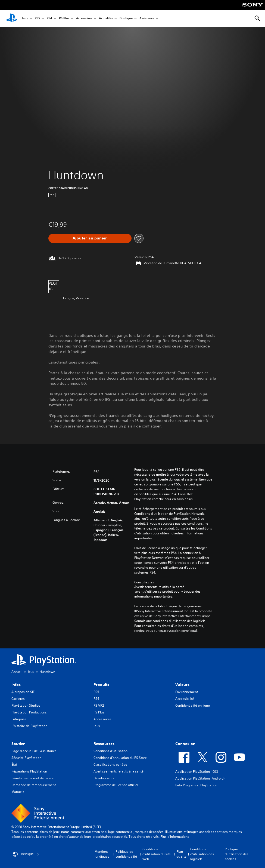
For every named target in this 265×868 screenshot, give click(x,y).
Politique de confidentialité (126, 854)
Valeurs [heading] (182, 685)
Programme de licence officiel (116, 785)
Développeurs (104, 778)
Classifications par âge (110, 764)
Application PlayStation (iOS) (197, 772)
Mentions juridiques (102, 854)
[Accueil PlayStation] (12, 19)
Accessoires (84, 19)
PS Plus (64, 19)
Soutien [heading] (18, 744)
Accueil (17, 672)
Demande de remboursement (34, 785)
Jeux (25, 19)
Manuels (18, 792)
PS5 (37, 19)
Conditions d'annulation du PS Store (120, 758)
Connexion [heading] (185, 744)
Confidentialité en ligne (193, 705)
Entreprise (19, 719)
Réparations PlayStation (29, 771)
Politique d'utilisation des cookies (237, 854)
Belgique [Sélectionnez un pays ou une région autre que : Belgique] (26, 854)
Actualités (106, 19)
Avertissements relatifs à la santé (159, 587)
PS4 (49, 19)
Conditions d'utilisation (110, 751)
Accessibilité (185, 699)
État (14, 764)
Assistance (147, 19)
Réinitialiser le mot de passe (32, 778)
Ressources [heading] (104, 744)
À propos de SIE (23, 692)
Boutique (126, 19)
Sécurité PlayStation (26, 758)
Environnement (187, 692)
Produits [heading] (101, 685)
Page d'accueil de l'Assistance (34, 751)
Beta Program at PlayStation (196, 785)
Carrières (18, 699)
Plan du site (181, 854)
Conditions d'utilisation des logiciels (202, 854)
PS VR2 (99, 705)
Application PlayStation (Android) (200, 778)
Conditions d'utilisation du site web (157, 854)
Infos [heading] (16, 685)
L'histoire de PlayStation (29, 726)
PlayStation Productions (29, 712)
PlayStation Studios (26, 705)
